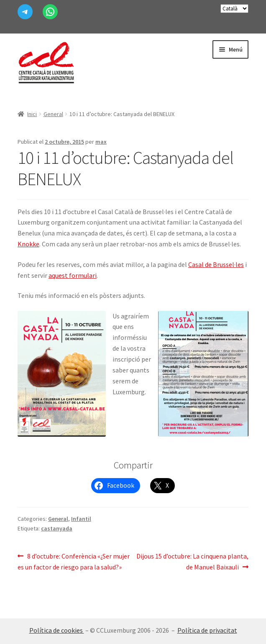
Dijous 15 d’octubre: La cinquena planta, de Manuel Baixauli (192, 561)
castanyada (57, 528)
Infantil (81, 519)
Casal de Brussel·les (216, 264)
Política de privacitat (207, 630)
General (53, 114)
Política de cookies (57, 630)
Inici (32, 114)
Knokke (28, 244)
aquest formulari (73, 275)
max (101, 142)
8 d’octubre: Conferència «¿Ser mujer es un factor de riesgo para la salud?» (74, 561)
